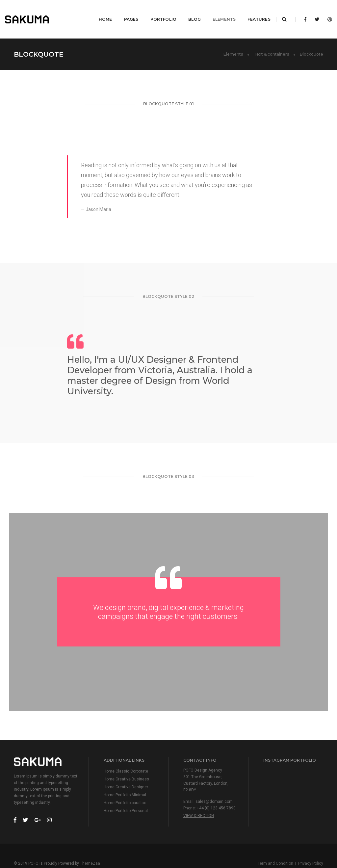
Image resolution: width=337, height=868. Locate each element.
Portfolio (156, 12)
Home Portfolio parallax (125, 788)
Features (252, 12)
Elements (217, 12)
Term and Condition (275, 848)
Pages (124, 12)
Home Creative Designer (126, 772)
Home (98, 12)
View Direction (199, 801)
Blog (187, 12)
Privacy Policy (311, 848)
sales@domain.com (214, 787)
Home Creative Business (126, 764)
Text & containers (271, 39)
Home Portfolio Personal (126, 796)
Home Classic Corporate (126, 756)
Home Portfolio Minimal (125, 780)
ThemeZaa (90, 848)
